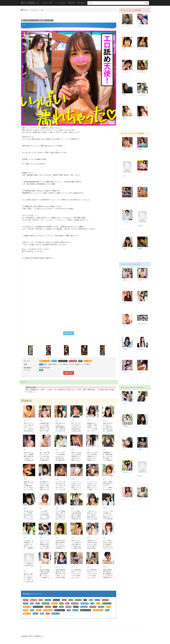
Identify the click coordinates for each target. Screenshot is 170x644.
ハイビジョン (34, 10)
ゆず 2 (26, 420)
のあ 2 (125, 249)
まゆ (124, 149)
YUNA (125, 349)
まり (140, 403)
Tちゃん (141, 26)
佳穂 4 (140, 449)
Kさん (140, 172)
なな (124, 49)
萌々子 (140, 118)
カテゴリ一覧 (47, 3)
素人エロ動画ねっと (30, 3)
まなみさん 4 (142, 72)
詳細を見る (69, 333)
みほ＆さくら (127, 472)
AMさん (125, 280)
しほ (124, 303)
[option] (33, 350)
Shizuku (141, 226)
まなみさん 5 (142, 49)
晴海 (124, 118)
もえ (124, 199)
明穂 (124, 95)
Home (24, 10)
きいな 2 (126, 72)
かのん (125, 403)
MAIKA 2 (141, 149)
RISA (140, 476)
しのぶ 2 (126, 222)
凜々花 (140, 349)
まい (140, 426)
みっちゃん (126, 26)
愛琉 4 (140, 249)
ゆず (41, 420)
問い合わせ (82, 3)
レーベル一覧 (60, 3)
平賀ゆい (126, 426)
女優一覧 (71, 3)
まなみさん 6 (142, 95)
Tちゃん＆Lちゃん (142, 324)
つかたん (141, 199)
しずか (125, 372)
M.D (139, 280)
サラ (124, 499)
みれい (140, 499)
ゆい (124, 449)
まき (124, 326)
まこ (140, 303)
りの (124, 176)
